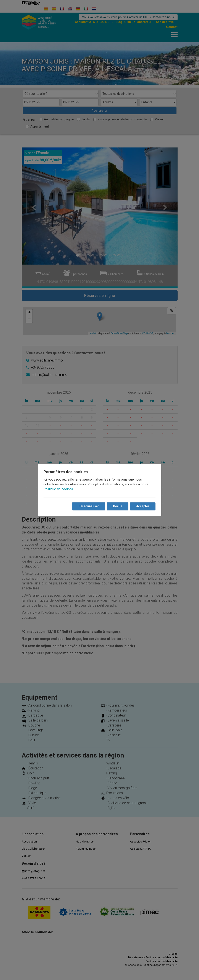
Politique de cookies (59, 489)
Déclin (117, 506)
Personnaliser (88, 506)
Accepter (142, 506)
